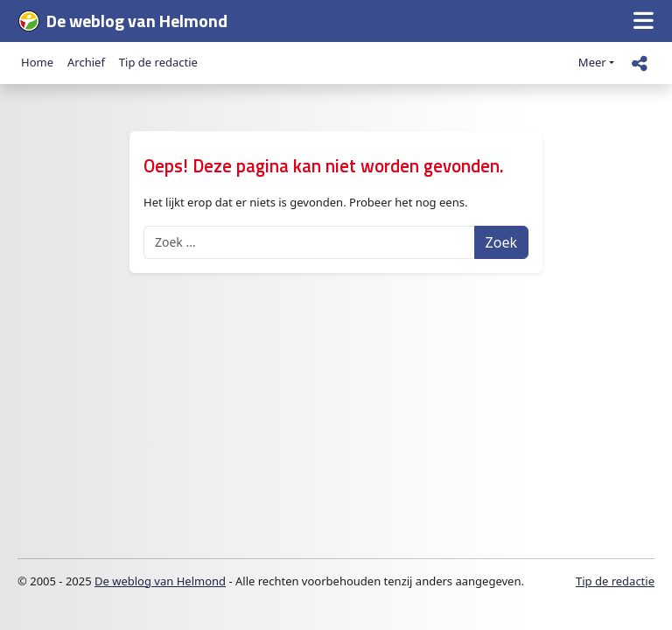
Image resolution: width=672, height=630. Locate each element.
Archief (86, 62)
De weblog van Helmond (160, 581)
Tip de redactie (158, 62)
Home (37, 62)
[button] (644, 21)
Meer (592, 62)
